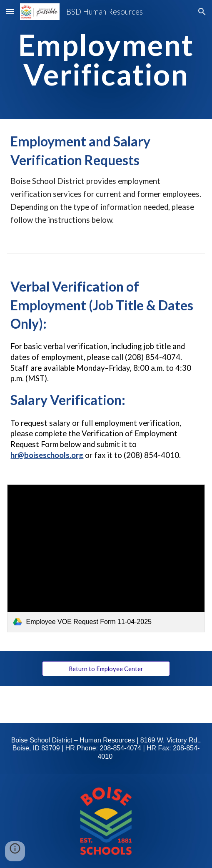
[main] (106, 59)
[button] (10, 11)
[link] (106, 559)
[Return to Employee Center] (106, 669)
